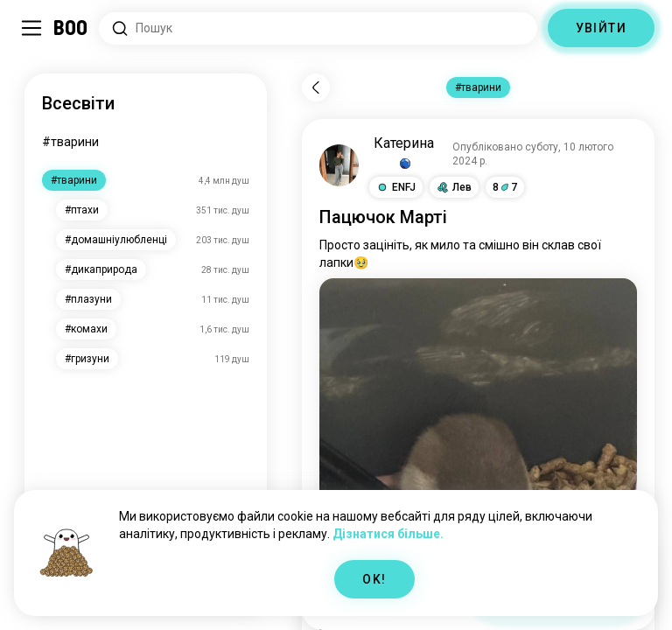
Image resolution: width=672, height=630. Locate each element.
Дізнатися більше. (388, 534)
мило (445, 245)
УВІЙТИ (601, 28)
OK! (374, 579)
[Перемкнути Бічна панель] (31, 28)
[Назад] (316, 87)
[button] (396, 187)
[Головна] (71, 28)
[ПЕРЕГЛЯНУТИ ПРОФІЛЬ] (339, 165)
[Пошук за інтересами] (318, 28)
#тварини (70, 142)
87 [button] (505, 187)
